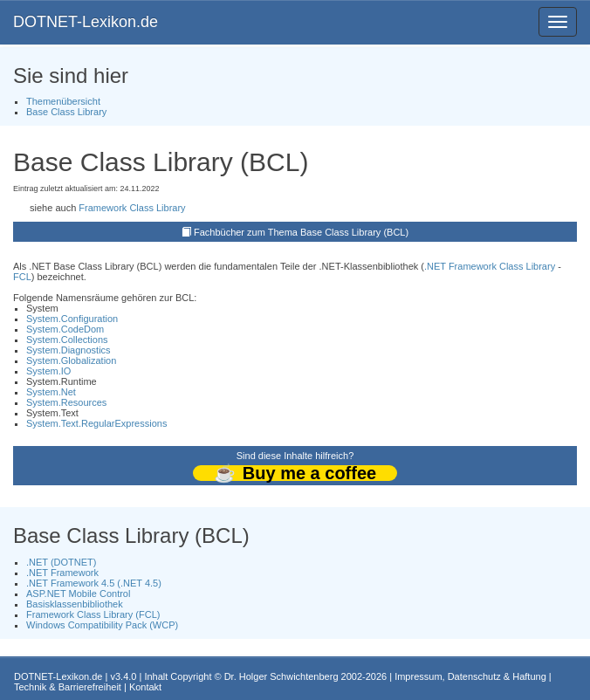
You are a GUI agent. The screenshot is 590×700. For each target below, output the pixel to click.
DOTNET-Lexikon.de (86, 22)
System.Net (51, 392)
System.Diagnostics (69, 350)
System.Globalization (71, 360)
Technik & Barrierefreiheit (68, 687)
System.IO (48, 371)
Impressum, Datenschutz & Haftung (470, 676)
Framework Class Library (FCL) (93, 614)
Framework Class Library (132, 208)
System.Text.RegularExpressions (96, 423)
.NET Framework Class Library (490, 266)
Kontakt (145, 687)
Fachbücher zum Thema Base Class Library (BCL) (301, 232)
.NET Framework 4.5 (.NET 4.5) (94, 583)
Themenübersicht (63, 101)
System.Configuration (72, 319)
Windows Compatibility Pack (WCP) (102, 625)
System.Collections (67, 340)
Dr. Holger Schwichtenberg (281, 676)
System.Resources (66, 402)
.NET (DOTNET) (61, 562)
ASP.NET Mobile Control (78, 594)
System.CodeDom (65, 329)
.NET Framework (62, 573)
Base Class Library (66, 112)
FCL (22, 277)
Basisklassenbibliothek (75, 604)
